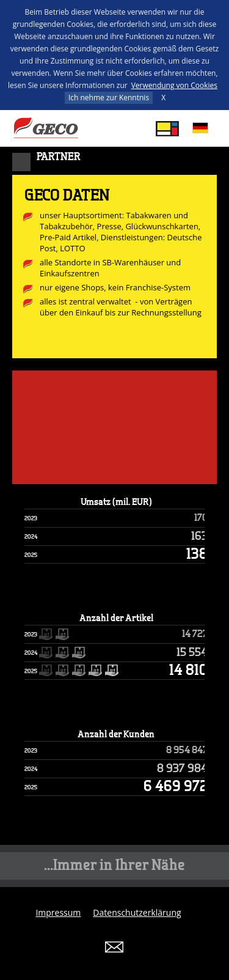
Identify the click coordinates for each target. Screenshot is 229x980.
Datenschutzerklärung (137, 912)
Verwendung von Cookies (174, 85)
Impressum (58, 912)
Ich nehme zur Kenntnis (109, 98)
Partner (59, 157)
